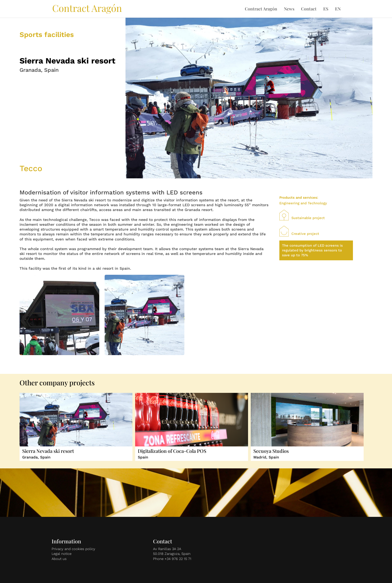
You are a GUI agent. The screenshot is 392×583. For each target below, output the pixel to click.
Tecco (31, 168)
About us (59, 559)
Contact (309, 9)
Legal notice (62, 554)
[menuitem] (326, 12)
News (289, 9)
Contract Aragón (261, 9)
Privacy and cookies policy (73, 549)
